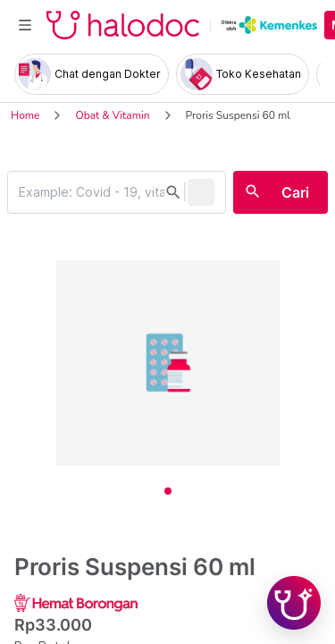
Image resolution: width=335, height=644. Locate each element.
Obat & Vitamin (112, 115)
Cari (295, 192)
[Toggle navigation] (25, 25)
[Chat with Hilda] (294, 603)
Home (25, 115)
